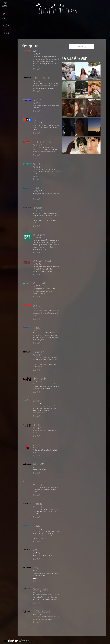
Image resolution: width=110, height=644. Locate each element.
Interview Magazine (41, 612)
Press (4, 22)
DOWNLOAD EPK (82, 47)
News (4, 18)
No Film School (39, 284)
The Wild (36, 425)
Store (4, 29)
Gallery (5, 26)
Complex (36, 306)
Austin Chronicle (40, 164)
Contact (5, 33)
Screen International (42, 142)
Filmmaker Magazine (42, 78)
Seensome (37, 401)
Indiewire (37, 188)
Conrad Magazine (40, 590)
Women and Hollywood (42, 262)
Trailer (5, 10)
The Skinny (37, 208)
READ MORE (36, 69)
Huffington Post (40, 235)
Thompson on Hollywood (43, 379)
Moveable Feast (39, 352)
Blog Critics (38, 445)
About (4, 3)
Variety (36, 52)
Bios (3, 14)
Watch (4, 7)
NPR (34, 120)
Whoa (35, 550)
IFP (34, 482)
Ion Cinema (37, 504)
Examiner (37, 568)
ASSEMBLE (6, 641)
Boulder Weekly (39, 465)
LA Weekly (37, 100)
